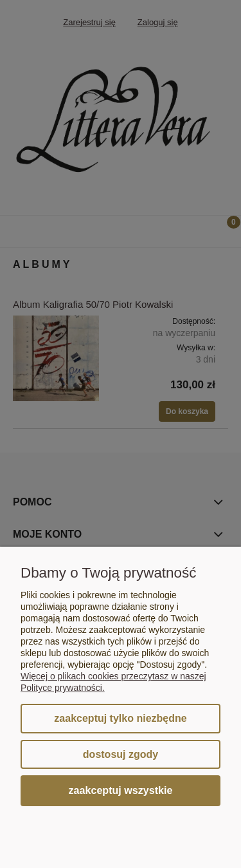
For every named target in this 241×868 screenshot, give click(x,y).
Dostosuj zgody (121, 754)
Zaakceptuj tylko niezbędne (120, 718)
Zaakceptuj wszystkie (121, 790)
